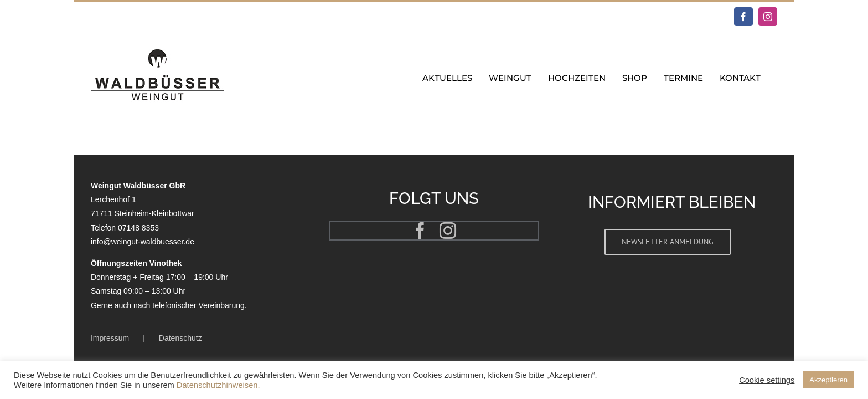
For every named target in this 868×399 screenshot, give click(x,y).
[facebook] (420, 231)
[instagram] (448, 231)
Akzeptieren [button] (828, 380)
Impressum (110, 338)
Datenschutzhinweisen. (218, 385)
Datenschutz (180, 338)
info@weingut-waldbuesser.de (143, 242)
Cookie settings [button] (767, 380)
